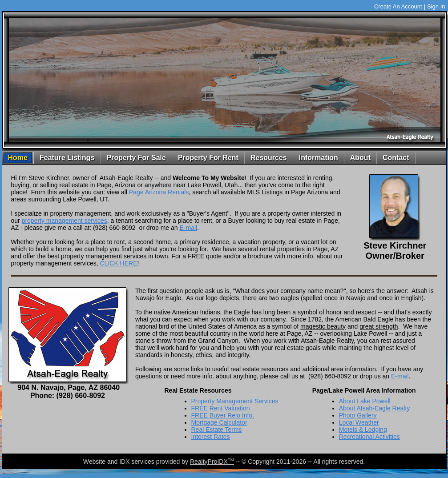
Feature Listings (67, 158)
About (360, 158)
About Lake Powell (365, 401)
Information (319, 158)
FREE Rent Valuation (221, 408)
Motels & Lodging (363, 430)
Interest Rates (211, 437)
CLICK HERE (118, 263)
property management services (65, 221)
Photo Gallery (358, 415)
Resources (269, 158)
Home (18, 158)
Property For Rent (208, 158)
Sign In (436, 6)
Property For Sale (136, 158)
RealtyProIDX (212, 462)
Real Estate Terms (217, 430)
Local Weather (359, 422)
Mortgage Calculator (219, 422)
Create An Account (398, 6)
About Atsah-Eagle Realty (375, 408)
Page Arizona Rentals (159, 192)
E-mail (188, 228)
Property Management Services (235, 401)
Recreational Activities (369, 437)
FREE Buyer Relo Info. (223, 415)
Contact (396, 158)
